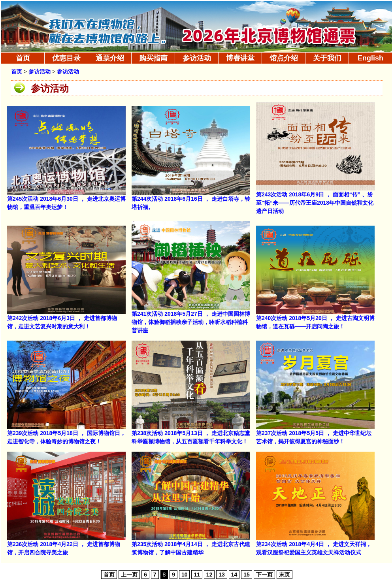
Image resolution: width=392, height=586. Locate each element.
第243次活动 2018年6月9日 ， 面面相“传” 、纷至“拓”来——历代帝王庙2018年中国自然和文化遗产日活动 (315, 203)
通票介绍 (110, 58)
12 (209, 575)
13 (222, 575)
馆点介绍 (284, 58)
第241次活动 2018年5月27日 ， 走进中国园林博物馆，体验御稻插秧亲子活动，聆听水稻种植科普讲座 (191, 322)
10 (185, 575)
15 (247, 575)
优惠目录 (66, 58)
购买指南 (153, 58)
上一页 (129, 575)
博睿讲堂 (240, 58)
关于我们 (327, 58)
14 (234, 575)
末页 (285, 575)
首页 (23, 58)
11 (197, 575)
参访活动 (197, 58)
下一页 (264, 575)
